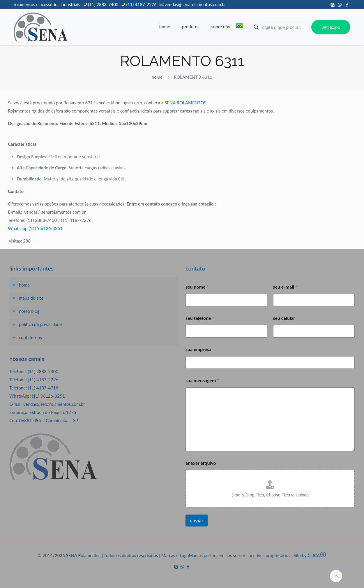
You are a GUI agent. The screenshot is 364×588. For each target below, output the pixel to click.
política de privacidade (40, 324)
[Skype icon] (332, 5)
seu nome (197, 287)
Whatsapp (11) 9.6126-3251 (35, 228)
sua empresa (198, 349)
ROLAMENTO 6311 (193, 77)
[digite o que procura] (279, 27)
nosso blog (29, 311)
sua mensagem (202, 380)
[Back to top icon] (336, 576)
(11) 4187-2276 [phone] (142, 4)
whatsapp (331, 27)
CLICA (317, 555)
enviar (197, 521)
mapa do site (31, 298)
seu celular (284, 318)
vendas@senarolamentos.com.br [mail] (195, 4)
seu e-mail (285, 287)
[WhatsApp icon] (340, 5)
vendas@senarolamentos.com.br (54, 404)
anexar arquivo (201, 463)
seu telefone (200, 318)
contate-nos (30, 337)
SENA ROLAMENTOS (185, 103)
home (157, 77)
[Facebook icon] (347, 5)
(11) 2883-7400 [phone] (103, 4)
